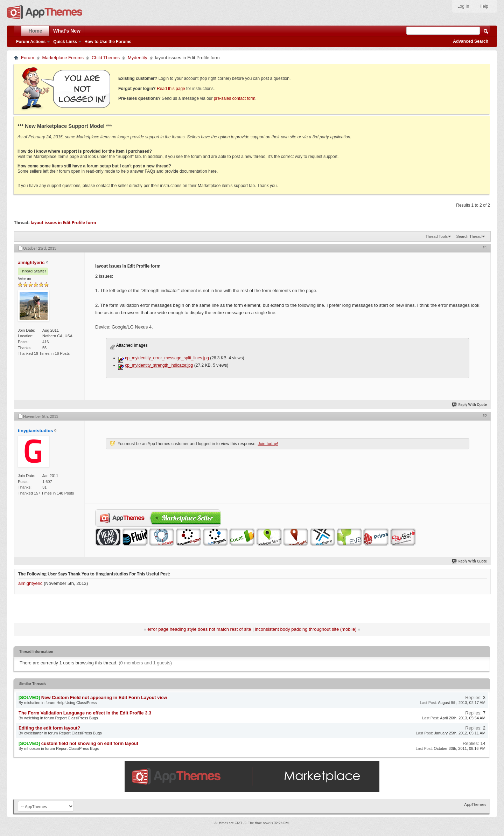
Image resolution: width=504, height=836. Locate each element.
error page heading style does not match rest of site (199, 629)
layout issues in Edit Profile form (64, 223)
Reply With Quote (470, 405)
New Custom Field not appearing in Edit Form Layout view (104, 697)
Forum (28, 58)
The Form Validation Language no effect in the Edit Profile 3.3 (85, 713)
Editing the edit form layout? (49, 728)
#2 (485, 416)
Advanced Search (471, 41)
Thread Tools (437, 236)
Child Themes (106, 58)
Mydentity (138, 58)
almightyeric (30, 583)
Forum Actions (31, 42)
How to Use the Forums (108, 42)
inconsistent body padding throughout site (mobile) (306, 629)
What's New (67, 31)
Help (484, 6)
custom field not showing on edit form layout (90, 743)
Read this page (171, 89)
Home (36, 31)
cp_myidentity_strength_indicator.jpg (159, 365)
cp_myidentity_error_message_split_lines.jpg (167, 358)
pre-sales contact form (235, 98)
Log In (463, 6)
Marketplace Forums (63, 58)
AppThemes (475, 804)
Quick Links (65, 42)
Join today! (268, 444)
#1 (485, 248)
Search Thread (469, 236)
